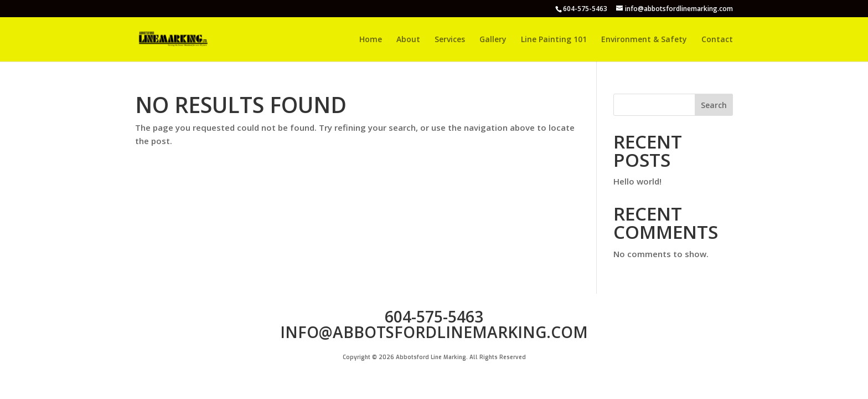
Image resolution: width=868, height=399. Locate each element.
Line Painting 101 (554, 40)
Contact (717, 40)
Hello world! (637, 181)
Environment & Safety (644, 40)
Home (371, 40)
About (408, 40)
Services (450, 40)
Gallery (493, 40)
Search (714, 105)
